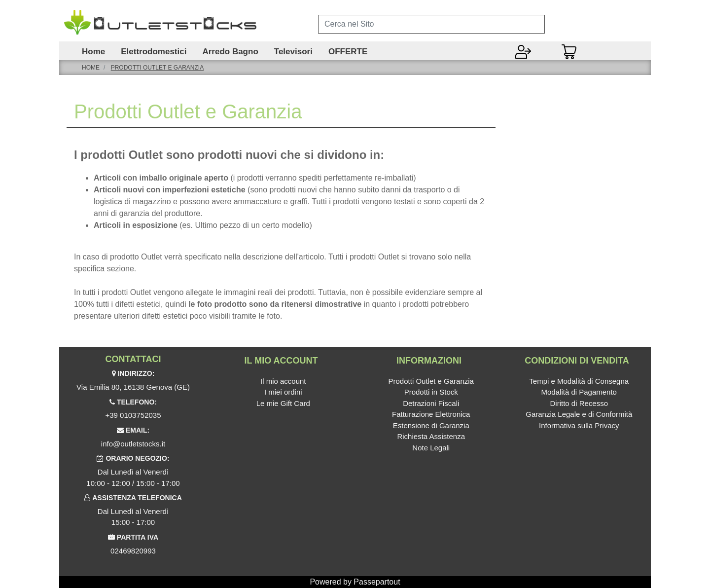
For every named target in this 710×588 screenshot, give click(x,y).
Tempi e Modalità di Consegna (579, 381)
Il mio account (283, 381)
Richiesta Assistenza (431, 436)
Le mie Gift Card (283, 403)
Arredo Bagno (230, 52)
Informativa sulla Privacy (579, 425)
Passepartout (377, 582)
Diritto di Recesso (579, 403)
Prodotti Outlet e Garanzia (157, 68)
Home (93, 52)
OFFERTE (348, 52)
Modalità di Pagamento (579, 392)
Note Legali (431, 448)
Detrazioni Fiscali (431, 403)
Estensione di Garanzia (431, 425)
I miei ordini (283, 392)
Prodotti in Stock (431, 392)
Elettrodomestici (154, 52)
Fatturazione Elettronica (431, 414)
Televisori (293, 52)
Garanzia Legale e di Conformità (579, 414)
